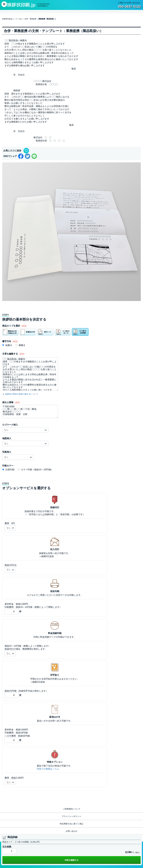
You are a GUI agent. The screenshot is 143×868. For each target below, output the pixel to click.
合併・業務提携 (30, 19)
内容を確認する (71, 860)
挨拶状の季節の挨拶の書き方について (22, 394)
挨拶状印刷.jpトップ (10, 19)
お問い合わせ (71, 831)
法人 (21, 19)
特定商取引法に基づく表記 (71, 824)
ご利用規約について (71, 809)
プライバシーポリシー (71, 816)
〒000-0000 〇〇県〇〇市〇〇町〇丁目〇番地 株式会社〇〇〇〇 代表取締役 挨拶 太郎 (30, 412)
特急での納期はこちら (48, 769)
